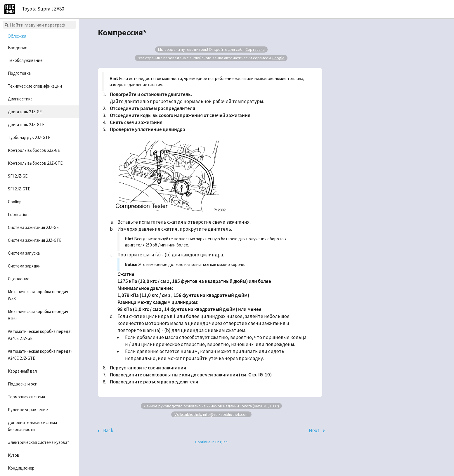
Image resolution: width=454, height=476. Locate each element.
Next (314, 430)
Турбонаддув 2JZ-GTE (29, 137)
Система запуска (24, 253)
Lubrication (18, 214)
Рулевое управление (28, 410)
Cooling (15, 202)
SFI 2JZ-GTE (19, 189)
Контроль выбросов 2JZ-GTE (35, 163)
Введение (18, 47)
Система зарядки (24, 266)
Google (278, 58)
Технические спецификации (35, 86)
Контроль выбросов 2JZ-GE (34, 150)
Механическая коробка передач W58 (38, 295)
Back (108, 430)
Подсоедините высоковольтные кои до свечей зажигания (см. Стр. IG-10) (191, 375)
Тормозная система (26, 397)
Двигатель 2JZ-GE (25, 112)
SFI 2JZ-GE (18, 176)
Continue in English (211, 442)
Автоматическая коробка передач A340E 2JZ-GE (40, 335)
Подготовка (19, 73)
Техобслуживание (25, 60)
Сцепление (19, 279)
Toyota (246, 406)
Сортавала (255, 49)
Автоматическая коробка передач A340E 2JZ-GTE (40, 355)
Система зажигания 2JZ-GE (33, 227)
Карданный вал (22, 371)
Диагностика (20, 99)
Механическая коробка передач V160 (38, 315)
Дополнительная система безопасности (32, 426)
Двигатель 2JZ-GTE (26, 125)
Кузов (14, 455)
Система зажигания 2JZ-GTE (35, 240)
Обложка (17, 36)
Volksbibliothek (188, 414)
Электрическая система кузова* (38, 442)
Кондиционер (21, 468)
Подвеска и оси (23, 384)
